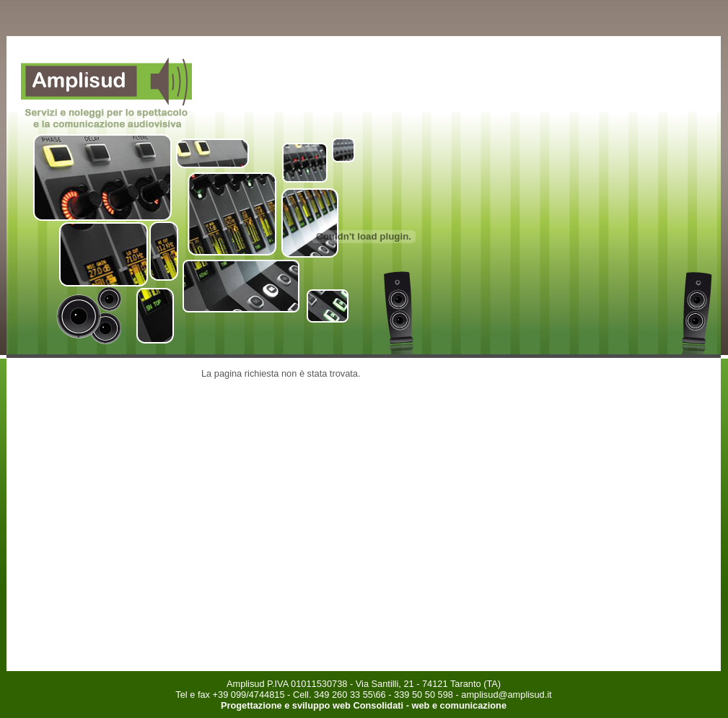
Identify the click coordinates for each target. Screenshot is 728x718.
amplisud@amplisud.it (506, 695)
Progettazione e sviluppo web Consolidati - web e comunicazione (364, 705)
